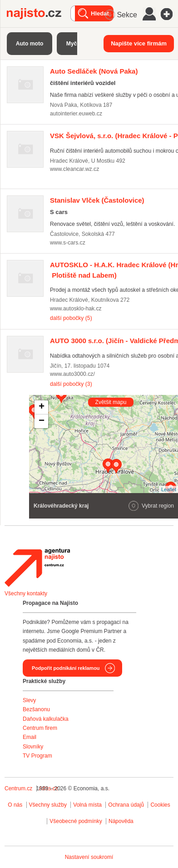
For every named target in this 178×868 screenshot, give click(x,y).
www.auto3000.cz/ (72, 374)
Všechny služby (49, 805)
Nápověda (121, 821)
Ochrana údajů (126, 805)
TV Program (37, 756)
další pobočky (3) (71, 384)
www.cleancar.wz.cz (74, 169)
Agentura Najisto (37, 568)
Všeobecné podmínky (76, 821)
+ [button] (42, 407)
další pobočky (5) (71, 318)
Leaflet (169, 489)
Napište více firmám (139, 43)
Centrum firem (40, 728)
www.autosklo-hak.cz (76, 309)
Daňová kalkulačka (46, 719)
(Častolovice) (97, 200)
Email (30, 737)
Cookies (160, 805)
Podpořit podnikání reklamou (66, 668)
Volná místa (87, 805)
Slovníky (33, 747)
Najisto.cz (39, 14)
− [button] (42, 421)
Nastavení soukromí (89, 857)
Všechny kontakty (26, 594)
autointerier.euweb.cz (76, 114)
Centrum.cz (18, 788)
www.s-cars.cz (68, 243)
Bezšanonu (36, 709)
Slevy (29, 700)
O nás (15, 805)
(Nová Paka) (94, 71)
